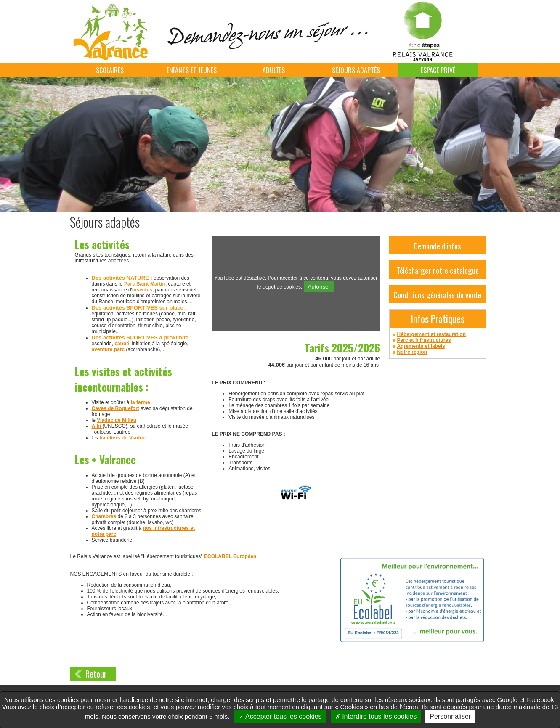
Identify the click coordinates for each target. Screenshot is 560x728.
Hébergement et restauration (431, 334)
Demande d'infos (437, 246)
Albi (97, 426)
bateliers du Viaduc (122, 438)
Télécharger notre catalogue (438, 270)
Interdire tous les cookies (376, 716)
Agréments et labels (421, 346)
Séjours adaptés (356, 70)
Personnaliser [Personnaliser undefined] (450, 716)
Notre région (412, 352)
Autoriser (319, 287)
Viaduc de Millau (117, 420)
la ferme (141, 402)
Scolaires (110, 70)
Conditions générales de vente (437, 294)
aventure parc (108, 349)
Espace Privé (438, 70)
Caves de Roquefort (115, 408)
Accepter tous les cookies (280, 716)
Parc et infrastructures (424, 340)
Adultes (274, 70)
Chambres (104, 516)
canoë (122, 344)
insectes (142, 290)
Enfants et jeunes (192, 70)
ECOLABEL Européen (230, 556)
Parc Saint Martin (145, 284)
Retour (96, 674)
